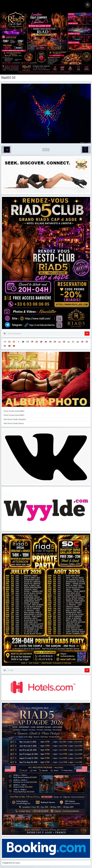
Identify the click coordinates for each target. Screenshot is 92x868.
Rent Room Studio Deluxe (14, 423)
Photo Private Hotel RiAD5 (14, 411)
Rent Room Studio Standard (15, 419)
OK (87, 333)
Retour (46, 150)
